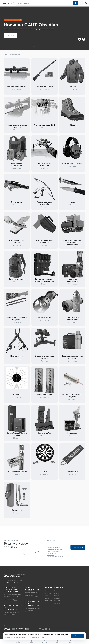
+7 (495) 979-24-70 (32, 606)
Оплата (56, 593)
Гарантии (57, 591)
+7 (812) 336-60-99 (11, 592)
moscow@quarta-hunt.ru (33, 608)
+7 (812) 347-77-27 (10, 610)
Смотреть (10, 35)
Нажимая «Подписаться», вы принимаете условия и (55, 551)
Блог (47, 596)
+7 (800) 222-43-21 (11, 583)
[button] (80, 39)
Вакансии (57, 601)
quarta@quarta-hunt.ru (11, 612)
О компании (49, 593)
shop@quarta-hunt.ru (11, 597)
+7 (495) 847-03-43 (32, 590)
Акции (47, 598)
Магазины (57, 603)
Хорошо (78, 636)
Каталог (48, 591)
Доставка (57, 596)
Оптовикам (49, 601)
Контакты (57, 598)
